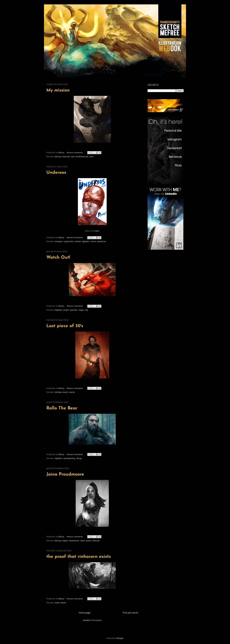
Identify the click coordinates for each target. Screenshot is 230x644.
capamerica (69, 241)
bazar (57, 603)
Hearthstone (74, 541)
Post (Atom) (97, 620)
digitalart (85, 241)
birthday (58, 392)
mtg (86, 310)
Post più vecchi (130, 613)
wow (91, 157)
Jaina (83, 541)
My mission (58, 90)
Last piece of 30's (65, 326)
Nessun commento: (75, 153)
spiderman (101, 241)
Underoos (56, 173)
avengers (59, 241)
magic (81, 310)
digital (65, 541)
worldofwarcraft (82, 157)
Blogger (120, 638)
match (97, 231)
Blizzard (58, 157)
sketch (65, 392)
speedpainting (69, 458)
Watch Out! (58, 258)
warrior (72, 392)
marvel (93, 241)
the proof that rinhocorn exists (79, 557)
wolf (73, 157)
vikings (79, 458)
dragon (66, 310)
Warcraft (66, 157)
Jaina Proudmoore (65, 474)
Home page (85, 613)
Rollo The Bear (62, 408)
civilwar (78, 241)
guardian (74, 310)
